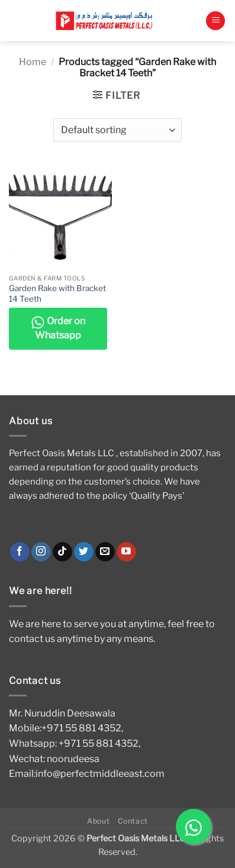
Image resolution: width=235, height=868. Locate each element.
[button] (215, 21)
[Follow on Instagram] (41, 552)
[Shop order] (117, 130)
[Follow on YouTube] (126, 552)
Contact (133, 821)
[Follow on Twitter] (84, 552)
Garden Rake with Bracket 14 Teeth (57, 293)
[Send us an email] (105, 552)
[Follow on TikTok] (62, 552)
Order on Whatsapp (58, 328)
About (98, 821)
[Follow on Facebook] (20, 552)
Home (33, 62)
